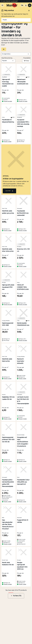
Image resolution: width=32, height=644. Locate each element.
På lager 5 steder (8, 379)
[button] (16, 54)
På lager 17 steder (23, 419)
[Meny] (2, 5)
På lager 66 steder (8, 101)
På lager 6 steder (8, 231)
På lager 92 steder (23, 341)
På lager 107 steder (23, 101)
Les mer (9, 191)
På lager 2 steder (8, 142)
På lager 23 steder (23, 305)
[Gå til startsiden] (12, 5)
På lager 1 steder (22, 379)
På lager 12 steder (8, 584)
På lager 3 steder (23, 461)
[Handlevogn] (30, 5)
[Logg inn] (26, 5)
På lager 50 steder (8, 305)
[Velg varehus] (22, 5)
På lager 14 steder (23, 231)
